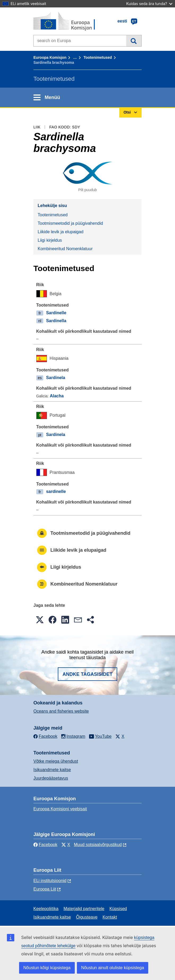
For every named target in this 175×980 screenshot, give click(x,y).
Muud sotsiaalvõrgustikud (98, 845)
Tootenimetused (98, 57)
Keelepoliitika (46, 909)
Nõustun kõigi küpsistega (47, 968)
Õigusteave (87, 917)
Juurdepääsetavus (51, 778)
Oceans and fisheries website (61, 711)
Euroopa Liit (45, 889)
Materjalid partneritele (84, 909)
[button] (40, 620)
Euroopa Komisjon (50, 57)
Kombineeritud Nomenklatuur (65, 249)
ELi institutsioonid (50, 881)
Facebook (45, 845)
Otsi (134, 41)
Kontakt (110, 917)
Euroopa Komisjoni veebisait (60, 809)
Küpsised (118, 909)
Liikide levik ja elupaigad (61, 232)
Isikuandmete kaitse (52, 770)
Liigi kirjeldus (50, 240)
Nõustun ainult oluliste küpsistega (113, 968)
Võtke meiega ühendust (56, 761)
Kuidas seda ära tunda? (149, 4)
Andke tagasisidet (88, 674)
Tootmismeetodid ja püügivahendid (70, 223)
